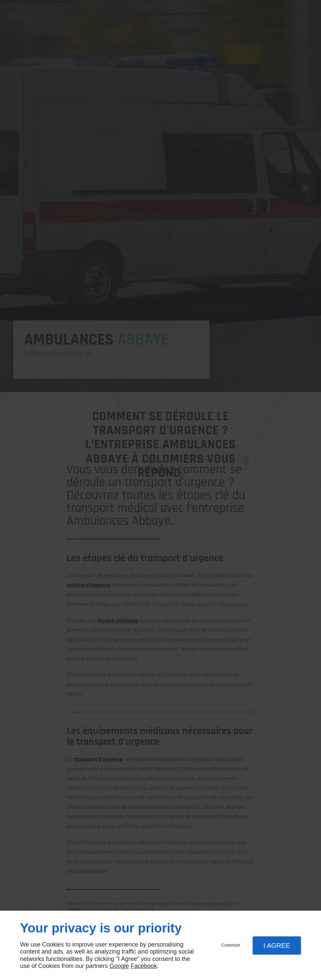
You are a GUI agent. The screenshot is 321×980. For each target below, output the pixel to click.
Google (119, 966)
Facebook (144, 966)
